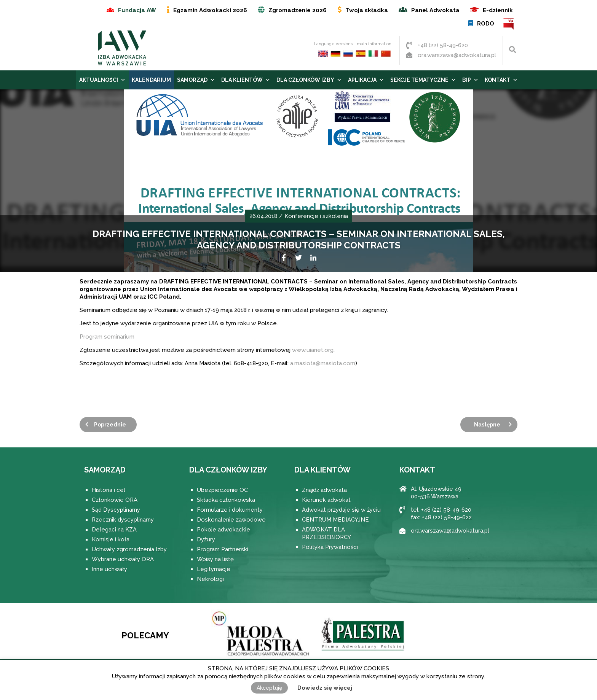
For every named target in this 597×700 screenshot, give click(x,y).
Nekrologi (210, 579)
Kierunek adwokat (326, 500)
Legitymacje (214, 569)
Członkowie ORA (115, 500)
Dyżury (206, 539)
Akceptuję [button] (269, 688)
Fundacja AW (137, 10)
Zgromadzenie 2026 (298, 10)
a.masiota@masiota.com (323, 363)
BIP (509, 24)
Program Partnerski (223, 549)
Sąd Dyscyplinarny (116, 510)
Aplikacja (366, 80)
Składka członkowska (226, 500)
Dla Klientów (246, 80)
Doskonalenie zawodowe (231, 520)
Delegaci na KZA (114, 530)
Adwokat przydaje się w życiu (341, 510)
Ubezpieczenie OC (222, 490)
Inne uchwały (109, 569)
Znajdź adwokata (324, 490)
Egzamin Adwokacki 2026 (210, 10)
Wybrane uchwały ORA (123, 559)
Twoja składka (367, 10)
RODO (486, 24)
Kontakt (501, 80)
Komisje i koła (111, 539)
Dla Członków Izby (309, 80)
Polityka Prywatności (330, 547)
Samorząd (196, 80)
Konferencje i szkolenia (316, 216)
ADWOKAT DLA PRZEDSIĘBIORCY (326, 533)
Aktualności (102, 80)
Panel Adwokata (435, 10)
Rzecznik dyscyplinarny (123, 520)
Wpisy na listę (215, 559)
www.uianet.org (312, 350)
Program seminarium (107, 337)
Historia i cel (109, 490)
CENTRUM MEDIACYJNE (335, 520)
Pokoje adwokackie (223, 530)
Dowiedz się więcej (325, 688)
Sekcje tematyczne (423, 80)
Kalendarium (151, 80)
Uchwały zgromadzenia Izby (129, 549)
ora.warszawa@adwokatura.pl (457, 55)
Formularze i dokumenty (230, 510)
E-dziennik (498, 10)
